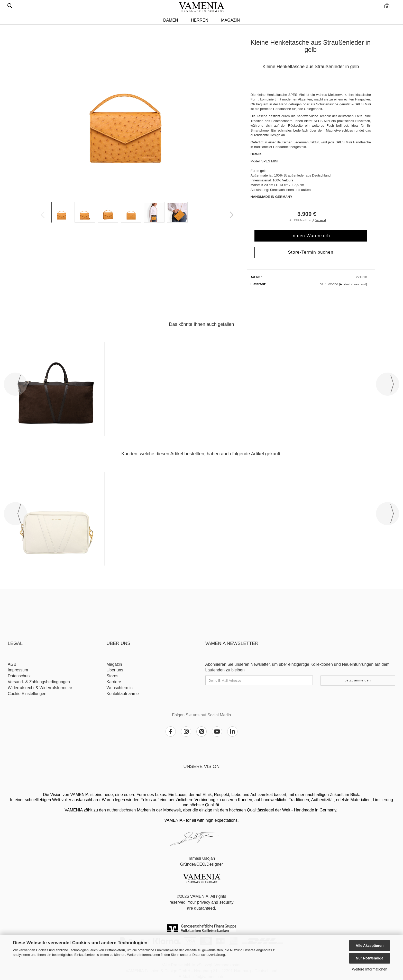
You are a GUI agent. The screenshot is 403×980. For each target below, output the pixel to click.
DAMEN (171, 20)
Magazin (230, 20)
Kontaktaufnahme (122, 694)
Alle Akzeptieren (370, 946)
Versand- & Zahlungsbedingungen (39, 682)
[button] (369, 4)
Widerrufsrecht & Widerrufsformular (40, 688)
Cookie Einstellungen (27, 694)
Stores (112, 676)
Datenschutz (19, 676)
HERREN (200, 20)
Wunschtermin (120, 688)
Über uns (115, 670)
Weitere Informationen (369, 969)
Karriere (114, 682)
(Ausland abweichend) (353, 284)
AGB (12, 664)
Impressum (18, 670)
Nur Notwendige (369, 958)
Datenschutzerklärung (209, 955)
